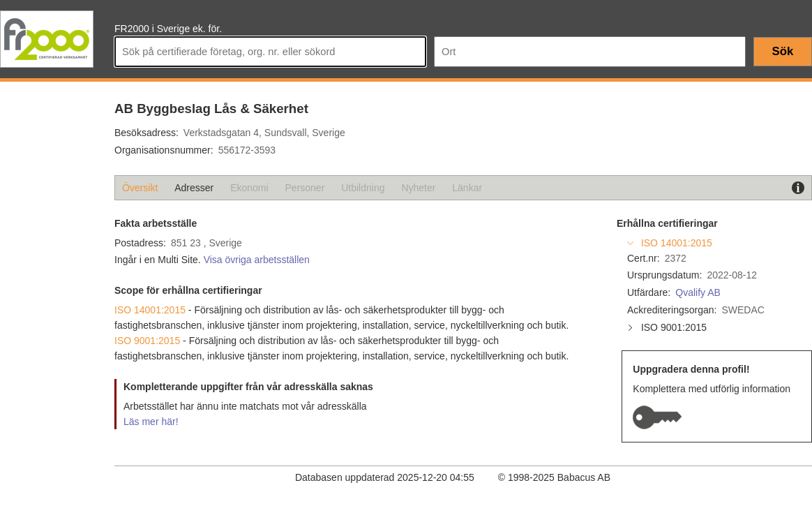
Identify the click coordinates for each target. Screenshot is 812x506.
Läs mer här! (151, 422)
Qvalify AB (698, 292)
